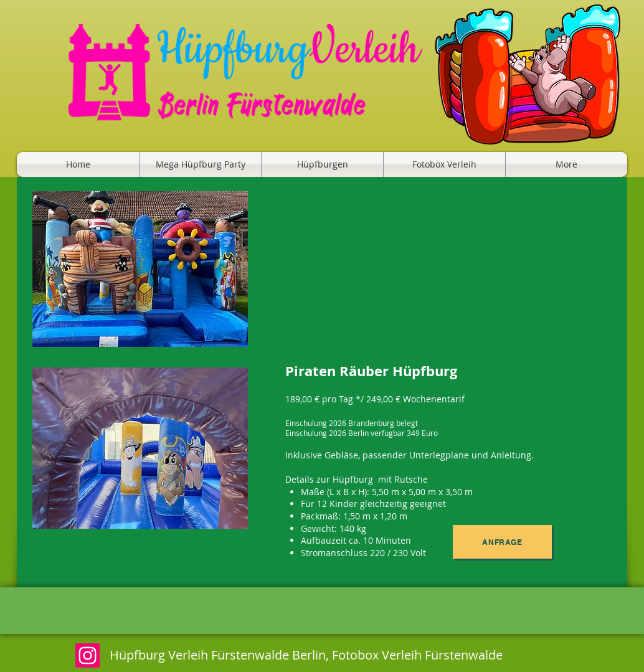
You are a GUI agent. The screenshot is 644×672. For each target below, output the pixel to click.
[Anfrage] (502, 542)
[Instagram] (88, 655)
